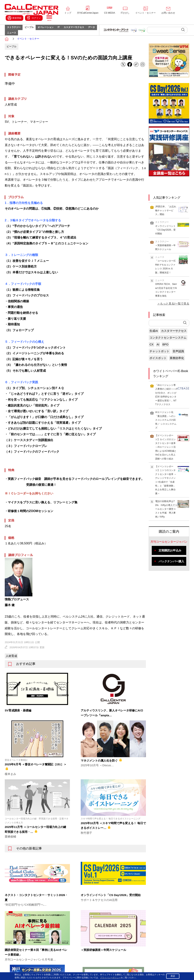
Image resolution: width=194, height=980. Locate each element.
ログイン (34, 18)
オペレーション (53, 30)
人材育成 (11, 664)
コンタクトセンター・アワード (138, 943)
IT (68, 30)
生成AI (154, 339)
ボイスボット (158, 366)
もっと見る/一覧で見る (175, 312)
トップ (68, 13)
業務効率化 (177, 366)
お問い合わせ (168, 13)
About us (30, 949)
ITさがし (125, 13)
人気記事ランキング (167, 206)
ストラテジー (15, 30)
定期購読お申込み (170, 559)
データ (12, 39)
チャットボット (159, 360)
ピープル (33, 30)
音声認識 (178, 360)
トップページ (33, 920)
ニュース (27, 39)
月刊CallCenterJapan (88, 13)
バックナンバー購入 (171, 570)
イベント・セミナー (145, 13)
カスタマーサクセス (87, 30)
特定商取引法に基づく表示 (176, 970)
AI (158, 353)
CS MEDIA (110, 13)
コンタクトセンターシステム (168, 346)
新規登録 (14, 18)
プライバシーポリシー (146, 970)
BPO (165, 353)
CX (151, 353)
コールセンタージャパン (135, 920)
